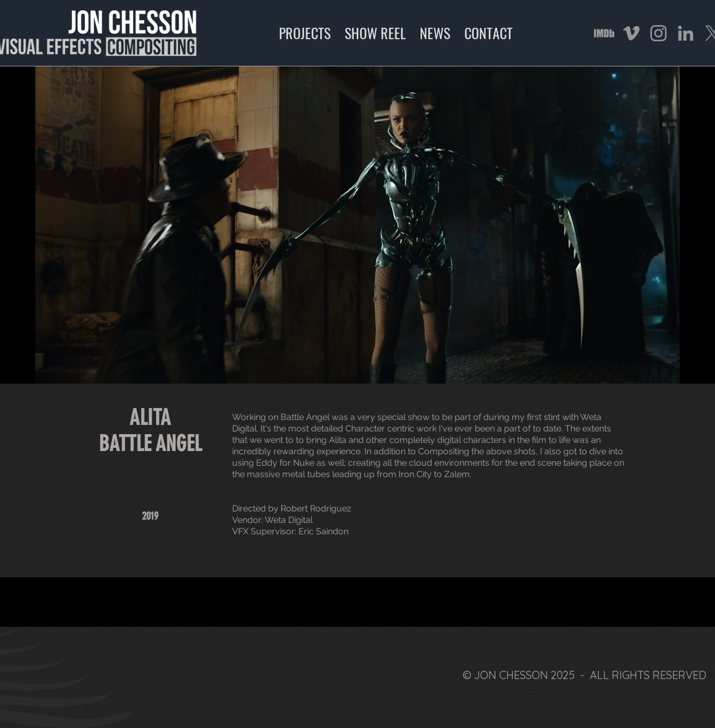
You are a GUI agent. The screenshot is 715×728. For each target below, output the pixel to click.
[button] (357, 225)
